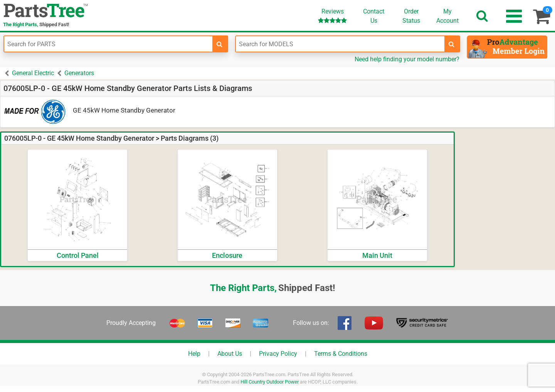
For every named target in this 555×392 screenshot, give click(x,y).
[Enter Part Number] (108, 44)
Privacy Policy (278, 354)
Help (194, 354)
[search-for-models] (452, 44)
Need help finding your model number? (407, 59)
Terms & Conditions (341, 354)
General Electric (33, 73)
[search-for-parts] (220, 44)
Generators (79, 73)
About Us (230, 354)
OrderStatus (411, 16)
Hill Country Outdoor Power (270, 382)
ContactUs (374, 16)
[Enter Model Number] (340, 44)
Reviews (332, 16)
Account (447, 16)
